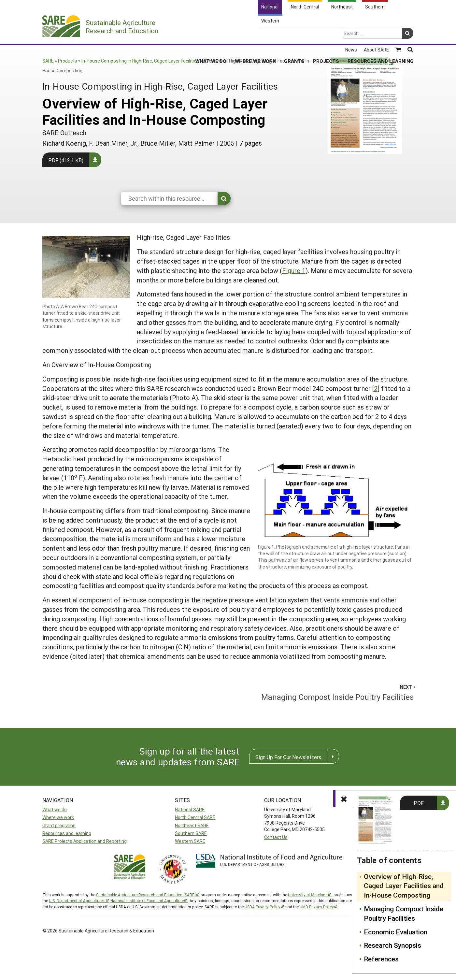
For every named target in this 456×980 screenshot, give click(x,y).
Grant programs (59, 825)
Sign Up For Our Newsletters (288, 757)
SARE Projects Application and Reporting (85, 841)
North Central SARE (195, 817)
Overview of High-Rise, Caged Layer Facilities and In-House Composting (404, 886)
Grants (294, 36)
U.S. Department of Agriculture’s (77, 901)
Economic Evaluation (396, 932)
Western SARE (190, 841)
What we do (55, 809)
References (381, 959)
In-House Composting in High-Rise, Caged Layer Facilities (140, 61)
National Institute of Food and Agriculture (147, 901)
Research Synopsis (392, 945)
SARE (48, 61)
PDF (419, 803)
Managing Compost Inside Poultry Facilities (404, 913)
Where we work (58, 817)
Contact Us (276, 837)
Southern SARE (191, 833)
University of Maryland (308, 895)
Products (68, 61)
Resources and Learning (381, 36)
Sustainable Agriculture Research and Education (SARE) (146, 895)
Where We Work (255, 36)
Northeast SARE (192, 825)
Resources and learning (67, 833)
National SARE (190, 809)
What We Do (211, 36)
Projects (326, 36)
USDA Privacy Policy (263, 907)
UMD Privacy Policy (317, 907)
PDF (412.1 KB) (66, 160)
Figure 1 (294, 270)
